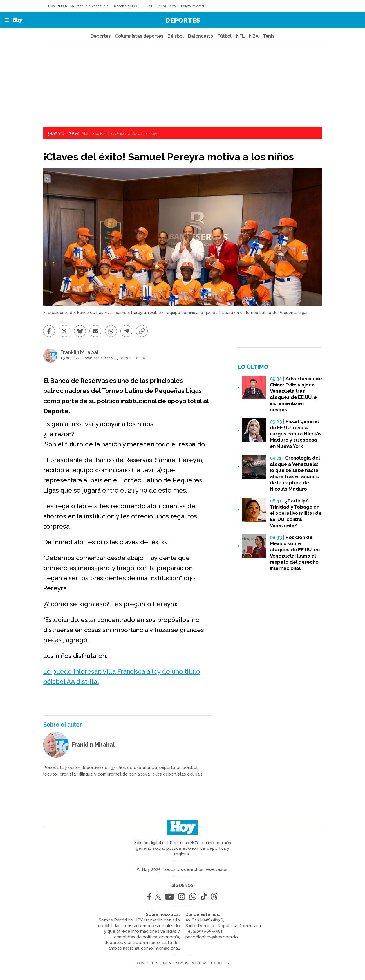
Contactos (147, 963)
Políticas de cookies (210, 963)
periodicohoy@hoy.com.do (212, 937)
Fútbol (225, 36)
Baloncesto (201, 36)
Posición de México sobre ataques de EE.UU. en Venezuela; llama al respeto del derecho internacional (295, 553)
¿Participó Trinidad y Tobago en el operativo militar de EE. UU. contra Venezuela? (296, 513)
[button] (5, 20)
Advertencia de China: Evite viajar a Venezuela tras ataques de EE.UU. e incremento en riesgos (296, 394)
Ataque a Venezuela (92, 6)
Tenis (269, 36)
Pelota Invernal (193, 6)
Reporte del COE (127, 6)
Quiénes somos (175, 963)
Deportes (183, 20)
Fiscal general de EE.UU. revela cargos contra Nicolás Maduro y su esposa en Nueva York (296, 434)
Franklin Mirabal (80, 352)
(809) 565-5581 (208, 931)
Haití (149, 6)
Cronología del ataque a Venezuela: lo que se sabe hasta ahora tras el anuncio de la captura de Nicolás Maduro (295, 473)
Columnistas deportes (139, 36)
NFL (240, 36)
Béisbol (175, 36)
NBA (254, 36)
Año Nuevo (167, 6)
